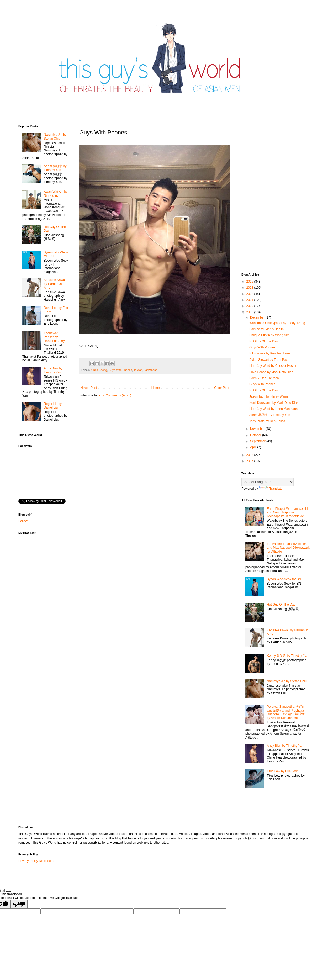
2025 (250, 282)
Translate (271, 489)
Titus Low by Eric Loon (283, 771)
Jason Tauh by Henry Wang (269, 396)
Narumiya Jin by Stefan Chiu (55, 136)
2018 (250, 455)
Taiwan (138, 370)
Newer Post (89, 388)
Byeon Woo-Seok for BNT (285, 579)
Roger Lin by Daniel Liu (53, 406)
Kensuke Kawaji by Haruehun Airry (55, 284)
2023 (250, 288)
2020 (250, 306)
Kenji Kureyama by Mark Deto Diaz (274, 403)
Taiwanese (151, 370)
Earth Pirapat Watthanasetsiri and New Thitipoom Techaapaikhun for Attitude (287, 513)
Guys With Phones (120, 370)
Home (156, 388)
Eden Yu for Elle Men (264, 378)
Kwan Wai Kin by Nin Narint (56, 193)
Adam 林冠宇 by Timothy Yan (55, 168)
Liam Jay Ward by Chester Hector (273, 366)
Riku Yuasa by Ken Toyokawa (270, 353)
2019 (250, 312)
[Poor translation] (19, 904)
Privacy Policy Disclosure (36, 861)
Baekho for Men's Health (266, 329)
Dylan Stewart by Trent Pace (269, 360)
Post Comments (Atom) (115, 395)
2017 (250, 461)
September (258, 441)
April (254, 447)
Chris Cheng (99, 370)
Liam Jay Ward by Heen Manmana (273, 409)
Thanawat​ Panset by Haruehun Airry (54, 337)
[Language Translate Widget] (268, 482)
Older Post (222, 388)
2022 (250, 294)
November (258, 429)
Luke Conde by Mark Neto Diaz (271, 372)
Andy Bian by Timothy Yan (53, 370)
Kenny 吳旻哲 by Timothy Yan (288, 656)
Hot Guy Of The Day (264, 341)
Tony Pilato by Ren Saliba (267, 421)
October (256, 435)
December (258, 317)
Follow (23, 521)
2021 (250, 300)
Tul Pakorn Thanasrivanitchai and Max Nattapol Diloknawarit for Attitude (288, 548)
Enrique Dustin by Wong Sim (269, 335)
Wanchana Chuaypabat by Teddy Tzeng (277, 323)
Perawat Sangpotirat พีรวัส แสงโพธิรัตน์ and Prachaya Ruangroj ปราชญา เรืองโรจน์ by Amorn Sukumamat (287, 712)
